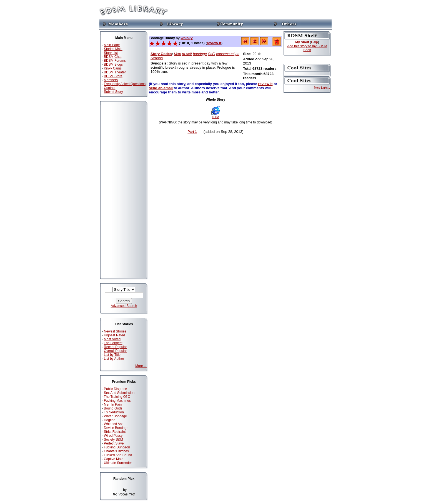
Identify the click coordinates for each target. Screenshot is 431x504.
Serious (157, 58)
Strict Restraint (115, 432)
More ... (141, 366)
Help (315, 42)
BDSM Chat (113, 57)
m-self (187, 54)
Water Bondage (115, 416)
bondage (200, 54)
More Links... (322, 88)
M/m (178, 54)
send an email (161, 88)
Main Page (112, 45)
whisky (186, 38)
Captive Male (114, 459)
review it (214, 43)
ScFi (212, 54)
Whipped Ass (114, 424)
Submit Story (113, 92)
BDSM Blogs (113, 64)
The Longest (113, 343)
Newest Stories (115, 331)
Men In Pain (113, 404)
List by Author (114, 359)
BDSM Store (113, 76)
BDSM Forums (115, 61)
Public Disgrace (115, 389)
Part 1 (192, 132)
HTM (215, 116)
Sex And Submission (119, 393)
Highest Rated (114, 335)
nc (237, 54)
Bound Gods (113, 408)
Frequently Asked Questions (125, 84)
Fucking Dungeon (117, 447)
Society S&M (113, 440)
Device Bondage (116, 428)
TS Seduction (114, 412)
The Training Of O (117, 397)
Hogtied (110, 420)
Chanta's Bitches (116, 451)
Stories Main (113, 49)
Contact (110, 88)
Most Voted (112, 339)
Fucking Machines (117, 401)
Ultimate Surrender (118, 463)
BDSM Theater (115, 72)
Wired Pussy (113, 436)
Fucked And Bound (118, 455)
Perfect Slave (114, 443)
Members (111, 80)
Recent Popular (115, 347)
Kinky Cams (113, 68)
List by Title (112, 355)
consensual (225, 54)
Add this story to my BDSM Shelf (307, 48)
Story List (111, 53)
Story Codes (161, 54)
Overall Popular (115, 351)
